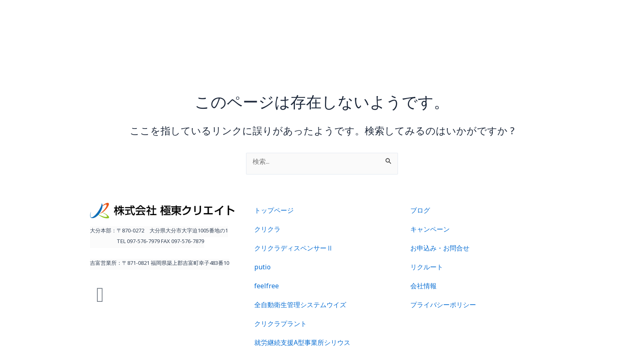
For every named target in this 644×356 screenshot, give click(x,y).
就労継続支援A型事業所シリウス (302, 344)
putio (262, 269)
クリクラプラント (281, 325)
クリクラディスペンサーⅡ (294, 250)
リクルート (427, 269)
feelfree (267, 288)
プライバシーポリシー (443, 307)
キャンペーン (430, 231)
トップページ (274, 212)
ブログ (420, 212)
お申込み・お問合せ (440, 250)
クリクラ (267, 231)
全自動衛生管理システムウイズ (300, 307)
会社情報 (423, 288)
